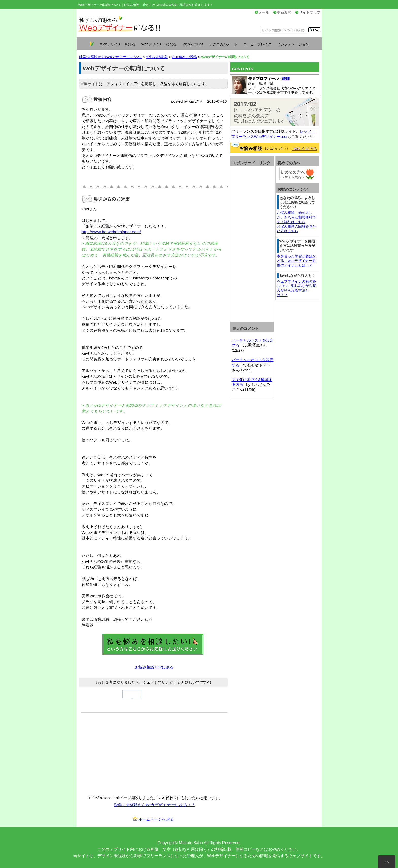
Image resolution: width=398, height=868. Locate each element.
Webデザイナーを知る (118, 44)
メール (262, 13)
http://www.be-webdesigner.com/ (111, 232)
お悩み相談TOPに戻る (154, 667)
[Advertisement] (124, 753)
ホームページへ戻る (156, 819)
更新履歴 (282, 13)
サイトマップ (308, 13)
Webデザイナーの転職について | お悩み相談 (109, 5)
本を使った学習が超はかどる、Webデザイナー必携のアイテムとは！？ (296, 261)
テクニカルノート (223, 44)
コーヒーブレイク (257, 44)
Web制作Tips (193, 44)
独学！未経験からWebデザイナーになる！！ (154, 805)
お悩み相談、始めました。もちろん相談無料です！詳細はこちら (296, 217)
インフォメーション (293, 44)
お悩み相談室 (157, 57)
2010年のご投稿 (184, 57)
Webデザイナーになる (159, 44)
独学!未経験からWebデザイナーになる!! (111, 57)
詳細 (286, 78)
